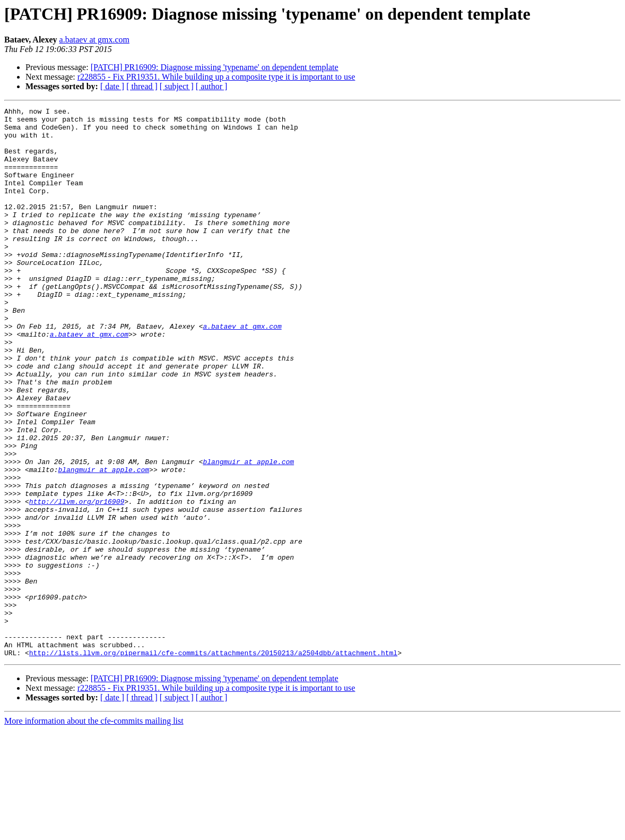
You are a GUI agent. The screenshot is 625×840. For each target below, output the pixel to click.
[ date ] (112, 86)
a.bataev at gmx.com (94, 40)
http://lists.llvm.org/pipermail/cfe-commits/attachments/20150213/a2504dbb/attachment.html (213, 762)
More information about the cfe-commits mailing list (94, 831)
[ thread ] (142, 86)
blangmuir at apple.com (248, 533)
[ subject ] (177, 86)
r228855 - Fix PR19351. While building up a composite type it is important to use (216, 77)
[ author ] (212, 86)
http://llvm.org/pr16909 (77, 581)
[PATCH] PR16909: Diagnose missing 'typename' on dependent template (215, 67)
